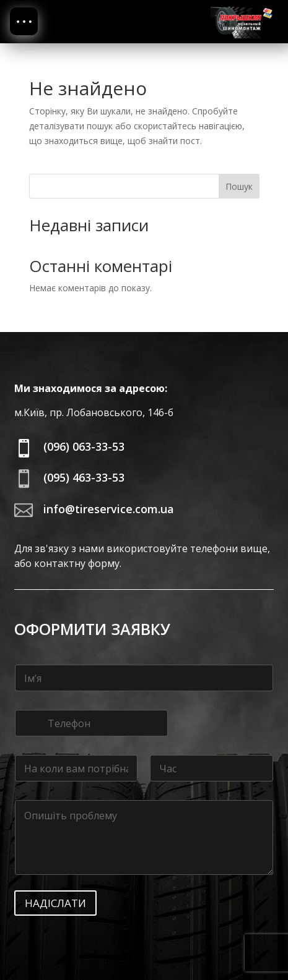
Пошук (239, 186)
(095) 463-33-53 (84, 477)
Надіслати (55, 903)
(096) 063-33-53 (84, 446)
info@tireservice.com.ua (109, 509)
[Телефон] (91, 723)
